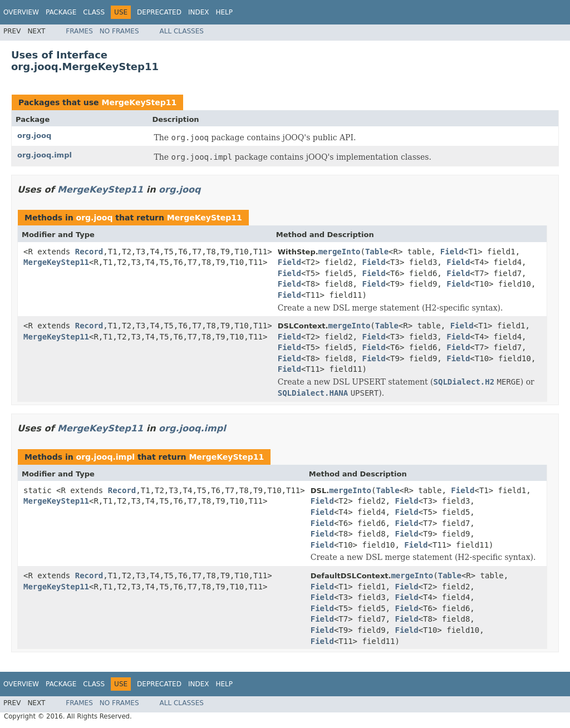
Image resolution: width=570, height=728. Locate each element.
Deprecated (159, 12)
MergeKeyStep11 (139, 102)
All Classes (182, 31)
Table (377, 252)
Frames (79, 31)
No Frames (119, 31)
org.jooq (34, 136)
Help (224, 12)
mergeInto (340, 252)
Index (199, 12)
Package (61, 12)
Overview (21, 12)
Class (94, 12)
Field (452, 252)
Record (89, 252)
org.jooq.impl (45, 155)
